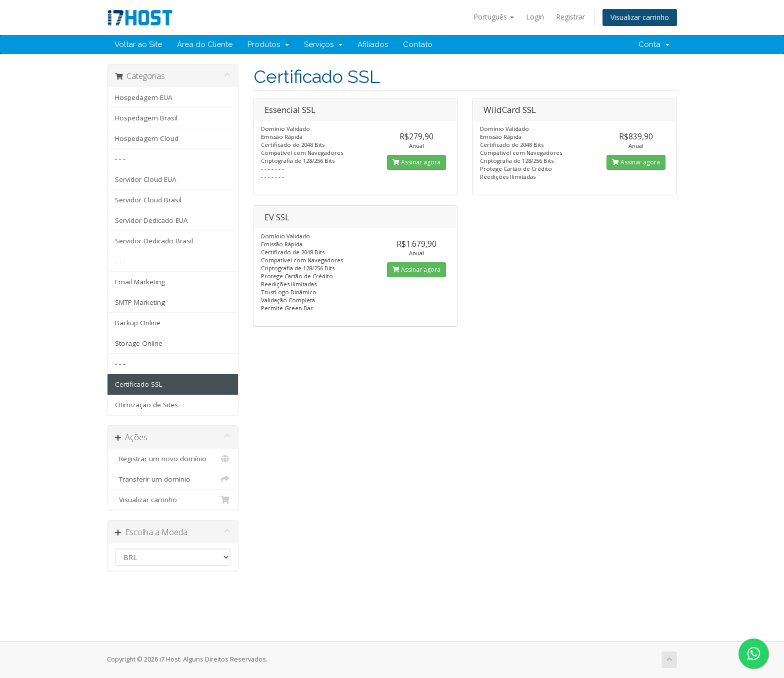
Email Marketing (140, 282)
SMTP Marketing (140, 302)
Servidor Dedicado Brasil (154, 241)
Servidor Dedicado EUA (151, 220)
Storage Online (139, 343)
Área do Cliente (205, 44)
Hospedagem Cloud (147, 138)
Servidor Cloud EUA (146, 179)
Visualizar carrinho (640, 17)
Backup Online (138, 323)
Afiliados (373, 44)
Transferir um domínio (173, 479)
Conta (654, 44)
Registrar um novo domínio (173, 459)
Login (535, 17)
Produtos (268, 44)
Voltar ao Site (138, 44)
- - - (120, 159)
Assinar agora (416, 162)
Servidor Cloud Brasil (148, 200)
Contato (418, 44)
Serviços (323, 44)
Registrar (570, 17)
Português (494, 17)
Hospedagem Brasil (146, 118)
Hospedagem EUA (144, 97)
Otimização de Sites (146, 405)
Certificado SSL (139, 384)
